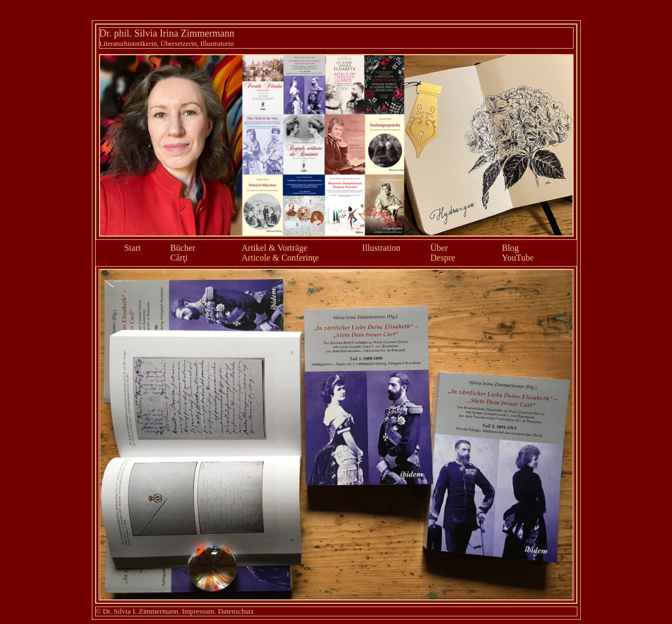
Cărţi (179, 258)
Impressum (198, 611)
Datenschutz (236, 611)
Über (439, 248)
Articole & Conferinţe (280, 258)
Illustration (381, 248)
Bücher (183, 248)
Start (132, 248)
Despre (443, 258)
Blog (510, 248)
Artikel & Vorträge (274, 248)
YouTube (518, 258)
